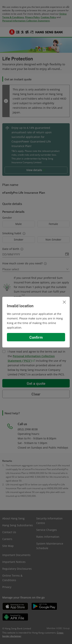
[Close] (64, 302)
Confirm (36, 337)
